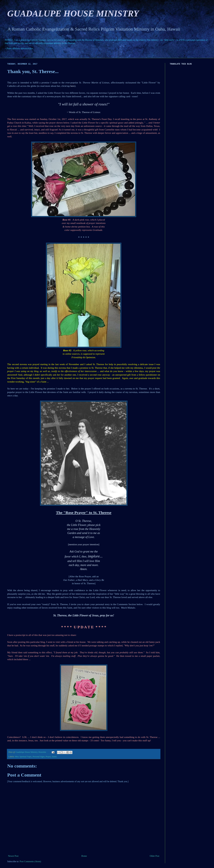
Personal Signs (39, 757)
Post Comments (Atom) (30, 861)
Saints (54, 757)
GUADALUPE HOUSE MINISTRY (73, 13)
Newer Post (13, 856)
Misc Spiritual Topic (23, 757)
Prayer (48, 757)
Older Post (155, 856)
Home (84, 856)
